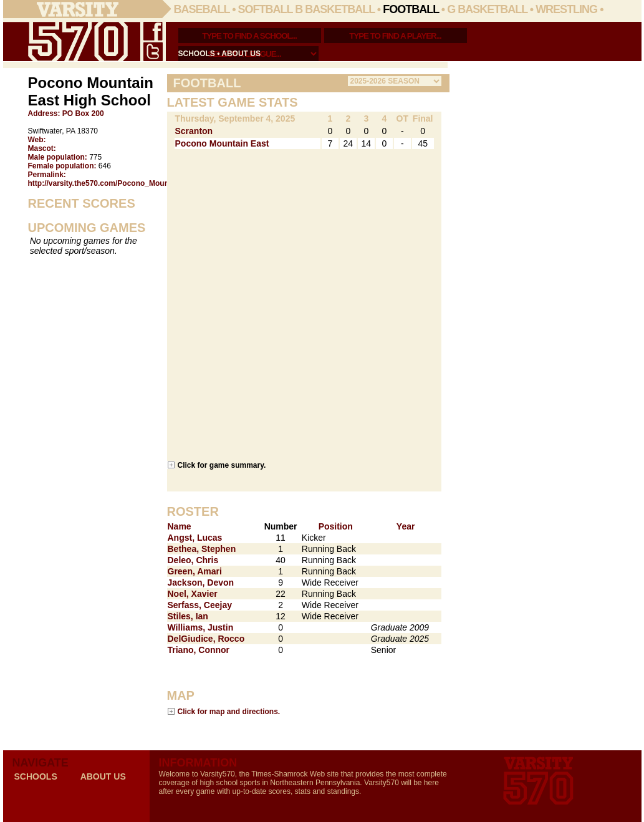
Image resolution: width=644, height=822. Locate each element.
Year (406, 526)
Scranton (194, 131)
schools (197, 54)
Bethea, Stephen (202, 549)
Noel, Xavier (193, 594)
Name (180, 526)
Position (336, 526)
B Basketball (335, 9)
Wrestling (566, 9)
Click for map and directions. (229, 711)
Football (411, 9)
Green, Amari (195, 571)
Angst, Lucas (195, 538)
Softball (266, 9)
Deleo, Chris (193, 560)
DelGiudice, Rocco (206, 639)
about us (241, 54)
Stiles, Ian (188, 616)
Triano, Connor (199, 650)
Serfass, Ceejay (200, 605)
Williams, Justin (201, 627)
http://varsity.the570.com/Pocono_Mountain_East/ (116, 183)
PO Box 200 (83, 114)
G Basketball (487, 9)
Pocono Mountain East (222, 143)
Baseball (202, 9)
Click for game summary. (222, 465)
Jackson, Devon (201, 583)
